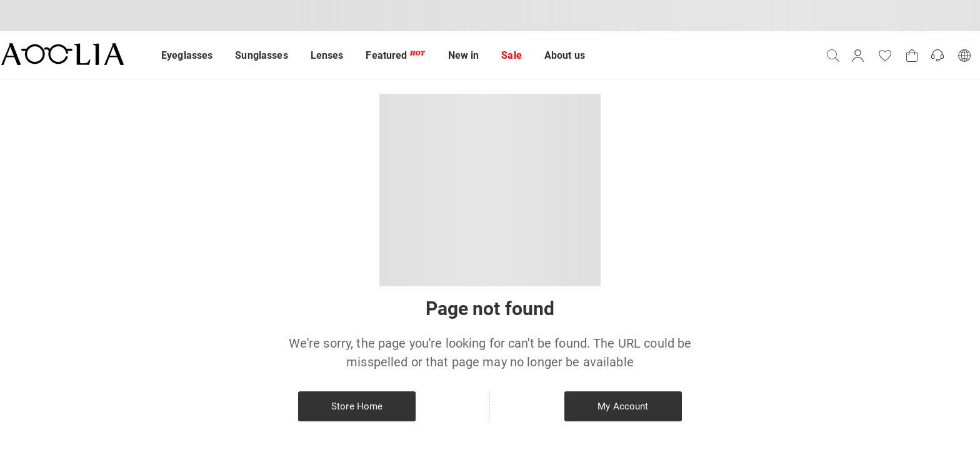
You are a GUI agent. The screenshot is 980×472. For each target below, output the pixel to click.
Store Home (357, 406)
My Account (623, 406)
